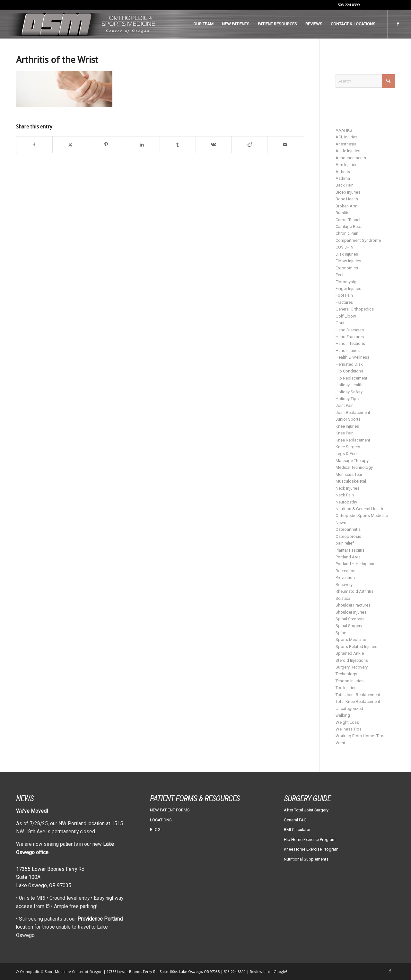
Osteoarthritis (348, 529)
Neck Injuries (347, 488)
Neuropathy (346, 502)
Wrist (340, 743)
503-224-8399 (349, 5)
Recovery (344, 585)
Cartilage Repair (350, 227)
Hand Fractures (350, 337)
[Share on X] (70, 145)
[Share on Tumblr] (178, 145)
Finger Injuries (348, 289)
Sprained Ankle (350, 653)
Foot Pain (344, 295)
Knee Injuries (347, 426)
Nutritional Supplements (306, 859)
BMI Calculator (297, 830)
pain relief (345, 543)
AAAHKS (344, 130)
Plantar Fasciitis (350, 550)
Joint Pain (345, 405)
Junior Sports (348, 419)
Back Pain (345, 185)
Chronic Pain (347, 233)
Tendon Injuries (350, 681)
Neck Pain (345, 495)
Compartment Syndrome (358, 240)
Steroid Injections (352, 660)
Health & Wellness (352, 357)
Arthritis (343, 172)
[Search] (365, 81)
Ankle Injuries (348, 151)
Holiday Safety (349, 392)
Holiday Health (349, 385)
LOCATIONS (161, 820)
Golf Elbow (346, 316)
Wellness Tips (349, 729)
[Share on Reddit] (249, 145)
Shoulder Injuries (351, 612)
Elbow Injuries (348, 261)
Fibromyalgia (348, 282)
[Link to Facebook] (398, 24)
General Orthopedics (355, 309)
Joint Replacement (353, 412)
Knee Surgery (348, 447)
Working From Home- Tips (360, 736)
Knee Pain (345, 433)
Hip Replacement (351, 378)
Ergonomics (347, 268)
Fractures (344, 302)
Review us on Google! (268, 971)
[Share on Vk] (214, 145)
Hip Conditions (349, 371)
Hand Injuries (348, 350)
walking (343, 715)
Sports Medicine (351, 639)
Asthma (343, 178)
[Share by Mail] (285, 145)
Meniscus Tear (349, 474)
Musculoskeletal (351, 481)
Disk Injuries (347, 254)
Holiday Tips (347, 399)
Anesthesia (346, 144)
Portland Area (348, 557)
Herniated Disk (349, 364)
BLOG (155, 830)
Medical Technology (354, 467)
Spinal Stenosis (350, 619)
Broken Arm (346, 206)
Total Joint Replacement (358, 695)
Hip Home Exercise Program (310, 840)
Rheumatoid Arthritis (354, 591)
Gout (340, 323)
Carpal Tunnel (348, 220)
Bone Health (347, 199)
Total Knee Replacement (358, 701)
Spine (341, 633)
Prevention (345, 577)
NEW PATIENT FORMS (170, 810)
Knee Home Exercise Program (311, 849)
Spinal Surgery (349, 626)
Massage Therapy (352, 461)
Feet (340, 275)
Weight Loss (347, 722)
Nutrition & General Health (359, 509)
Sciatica (343, 598)
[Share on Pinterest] (106, 145)
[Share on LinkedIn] (142, 145)
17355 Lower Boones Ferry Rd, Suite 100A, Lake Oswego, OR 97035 (164, 971)
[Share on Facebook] (34, 145)
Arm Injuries (346, 165)
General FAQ (295, 820)
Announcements (351, 158)
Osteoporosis (348, 536)
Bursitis (342, 213)
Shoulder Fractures (353, 605)
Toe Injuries (346, 688)
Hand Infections (350, 343)
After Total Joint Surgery (306, 810)
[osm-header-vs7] (83, 24)
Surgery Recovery (352, 667)
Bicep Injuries (348, 192)
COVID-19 (344, 247)
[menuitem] (203, 24)
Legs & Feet (347, 454)
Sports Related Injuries (356, 647)
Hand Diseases (350, 330)
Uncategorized (349, 709)
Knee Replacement (353, 440)
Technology (346, 674)
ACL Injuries (346, 137)
